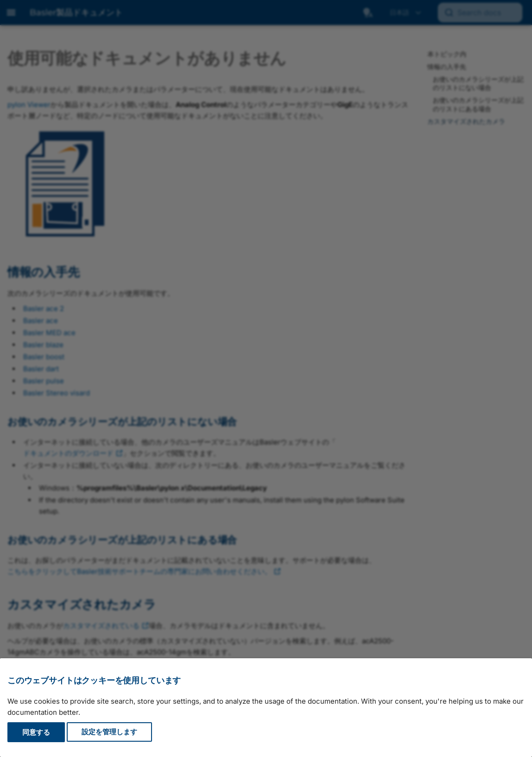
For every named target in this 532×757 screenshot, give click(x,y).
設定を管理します (109, 732)
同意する (36, 732)
